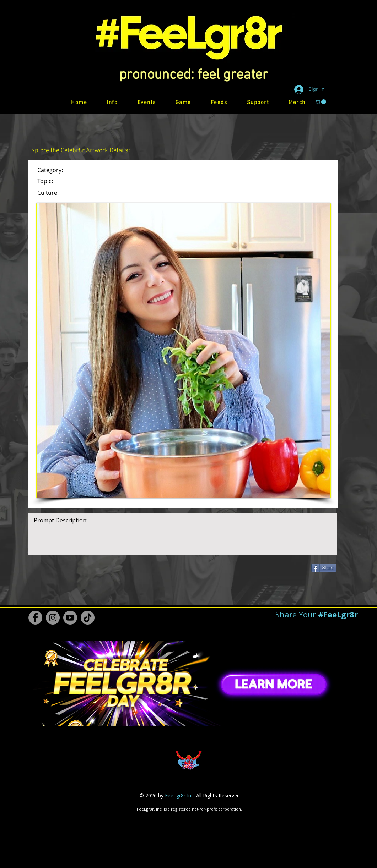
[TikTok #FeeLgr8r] (88, 618)
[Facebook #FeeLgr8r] (35, 618)
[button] (193, 75)
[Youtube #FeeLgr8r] (70, 618)
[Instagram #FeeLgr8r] (53, 618)
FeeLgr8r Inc (179, 795)
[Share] (324, 568)
